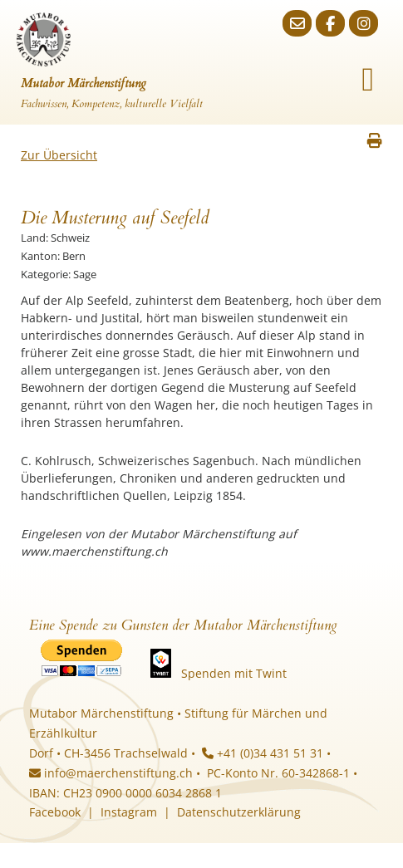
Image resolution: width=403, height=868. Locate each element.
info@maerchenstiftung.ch (111, 773)
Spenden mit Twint (234, 673)
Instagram (129, 812)
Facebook (55, 812)
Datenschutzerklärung (239, 812)
